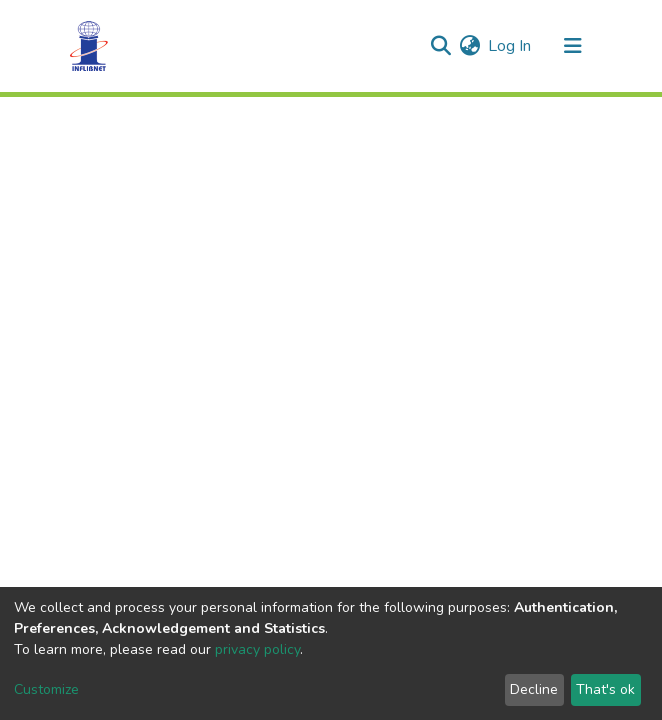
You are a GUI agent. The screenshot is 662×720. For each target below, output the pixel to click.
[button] (469, 46)
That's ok (605, 689)
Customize (46, 689)
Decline (534, 689)
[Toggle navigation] (573, 46)
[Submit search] (440, 46)
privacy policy (257, 649)
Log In (510, 46)
